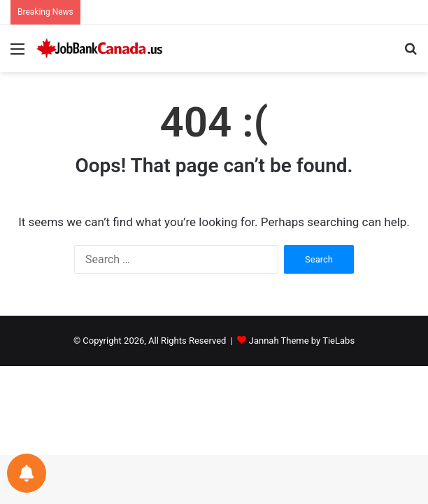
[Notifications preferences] (27, 473)
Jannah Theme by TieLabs (302, 341)
